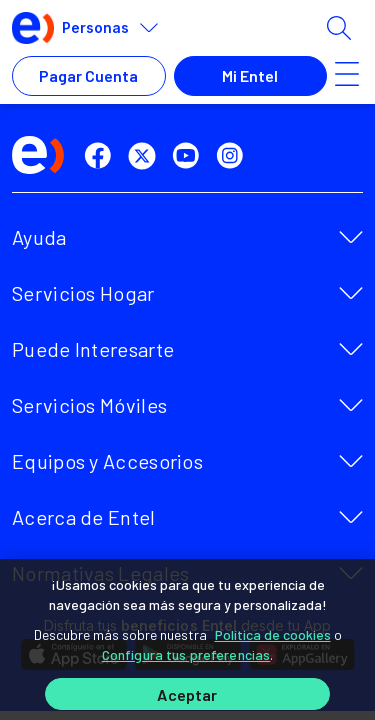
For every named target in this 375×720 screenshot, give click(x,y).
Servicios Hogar (83, 293)
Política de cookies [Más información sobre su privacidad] (273, 634)
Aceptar (187, 694)
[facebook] (102, 156)
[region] (187, 639)
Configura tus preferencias (186, 654)
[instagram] (234, 156)
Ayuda (39, 237)
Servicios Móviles (89, 405)
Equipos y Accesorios (107, 461)
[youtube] (190, 156)
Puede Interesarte (93, 349)
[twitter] (146, 156)
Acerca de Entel (84, 517)
